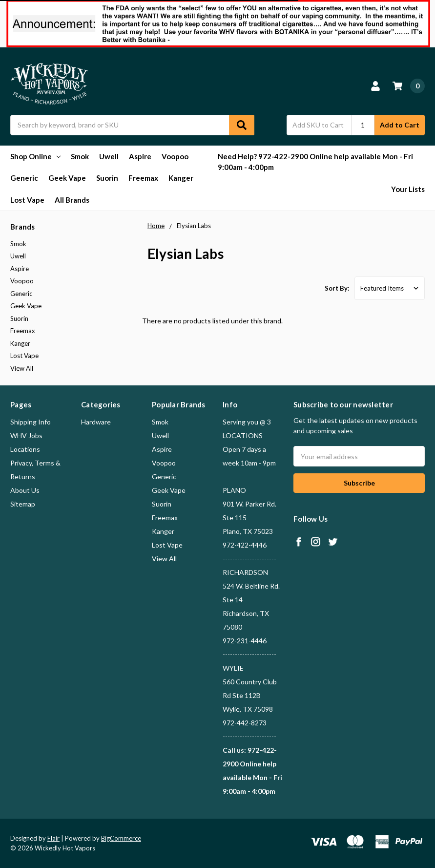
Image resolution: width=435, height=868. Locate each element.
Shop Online (35, 156)
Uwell (109, 156)
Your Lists (408, 189)
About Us (25, 490)
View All (22, 368)
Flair (53, 838)
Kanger (181, 178)
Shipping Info (31, 422)
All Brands (72, 200)
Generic (24, 178)
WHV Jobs (26, 435)
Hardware (96, 422)
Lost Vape (27, 200)
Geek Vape (67, 178)
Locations (25, 449)
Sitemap (23, 504)
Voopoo (175, 156)
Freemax (143, 178)
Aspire (140, 156)
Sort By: (337, 288)
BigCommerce (121, 838)
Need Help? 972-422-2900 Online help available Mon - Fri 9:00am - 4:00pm (315, 162)
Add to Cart (400, 125)
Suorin (107, 178)
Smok (80, 156)
